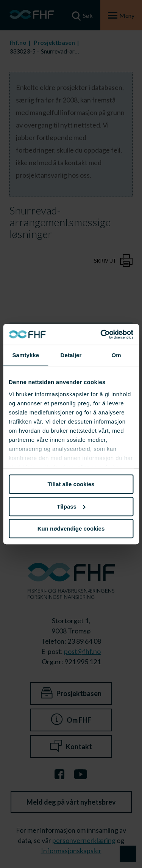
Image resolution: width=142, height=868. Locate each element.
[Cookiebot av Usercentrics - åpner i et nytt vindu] (101, 334)
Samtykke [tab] (26, 355)
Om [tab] (116, 355)
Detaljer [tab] (71, 355)
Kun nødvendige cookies (71, 529)
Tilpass (71, 506)
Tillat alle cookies (71, 484)
